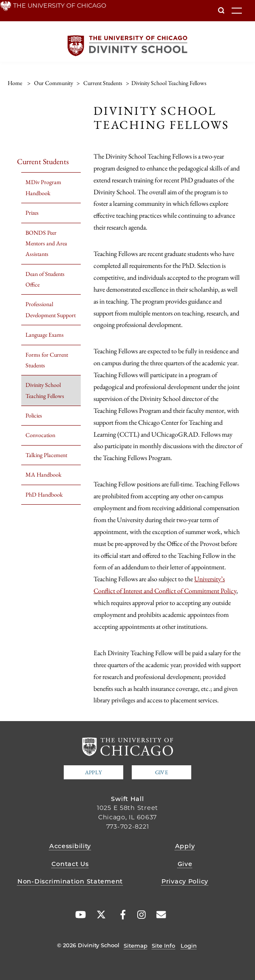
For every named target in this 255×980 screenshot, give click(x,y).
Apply (93, 772)
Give (161, 772)
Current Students (103, 83)
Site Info (163, 946)
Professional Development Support (51, 309)
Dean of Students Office (45, 279)
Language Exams (45, 335)
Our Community (54, 83)
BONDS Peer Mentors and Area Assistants (46, 243)
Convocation (40, 435)
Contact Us (70, 864)
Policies (34, 415)
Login (189, 946)
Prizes (32, 213)
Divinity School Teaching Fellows (45, 390)
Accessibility (70, 846)
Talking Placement (46, 455)
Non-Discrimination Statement (70, 881)
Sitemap (136, 946)
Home (15, 83)
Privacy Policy (185, 881)
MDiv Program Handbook (43, 187)
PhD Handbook (44, 494)
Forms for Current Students (47, 360)
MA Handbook (44, 474)
